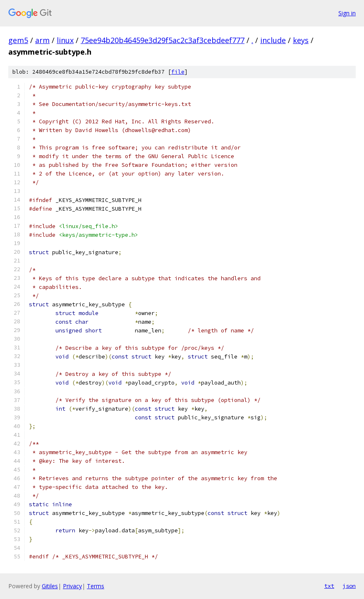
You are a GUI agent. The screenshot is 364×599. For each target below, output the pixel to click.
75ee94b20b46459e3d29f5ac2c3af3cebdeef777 (163, 40)
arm (42, 40)
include (273, 40)
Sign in (347, 13)
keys (301, 40)
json (349, 586)
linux (65, 40)
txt (329, 586)
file (178, 72)
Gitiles (50, 586)
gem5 (18, 40)
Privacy (72, 586)
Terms (96, 586)
